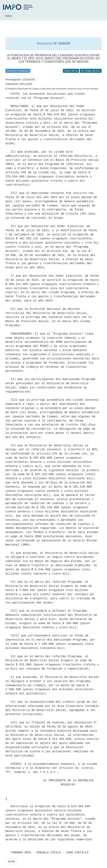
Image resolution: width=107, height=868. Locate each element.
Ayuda (11, 861)
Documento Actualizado (18, 71)
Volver (9, 16)
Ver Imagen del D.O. (91, 71)
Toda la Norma (71, 71)
